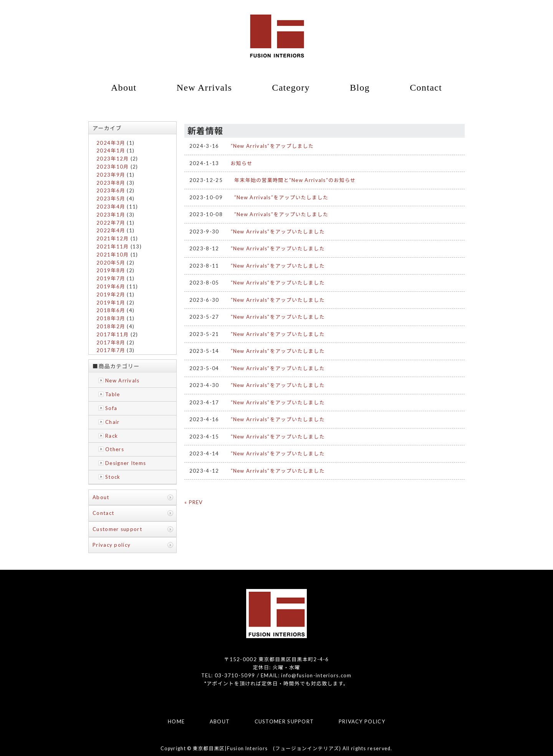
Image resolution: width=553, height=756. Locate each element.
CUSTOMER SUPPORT (284, 721)
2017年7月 (111, 350)
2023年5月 (111, 199)
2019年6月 (111, 286)
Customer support (117, 529)
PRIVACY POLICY (362, 721)
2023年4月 (111, 207)
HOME (176, 721)
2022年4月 (111, 230)
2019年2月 (111, 294)
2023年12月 (113, 159)
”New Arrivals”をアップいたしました (281, 197)
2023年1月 (111, 215)
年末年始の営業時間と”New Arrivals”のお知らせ (295, 180)
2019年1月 (111, 303)
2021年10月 (113, 255)
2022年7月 (111, 223)
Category (291, 88)
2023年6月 (111, 190)
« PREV (194, 502)
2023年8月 (111, 183)
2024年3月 (111, 143)
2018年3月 (111, 318)
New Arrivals (204, 88)
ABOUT (220, 721)
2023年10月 (113, 167)
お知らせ (242, 163)
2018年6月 (111, 310)
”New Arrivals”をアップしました (272, 146)
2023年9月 (111, 175)
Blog (360, 88)
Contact (426, 88)
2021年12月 (113, 238)
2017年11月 (113, 334)
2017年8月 (111, 342)
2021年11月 (113, 246)
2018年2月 (111, 326)
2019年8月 (111, 270)
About (124, 88)
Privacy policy (112, 545)
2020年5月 (111, 263)
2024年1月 (111, 151)
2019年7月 (111, 278)
